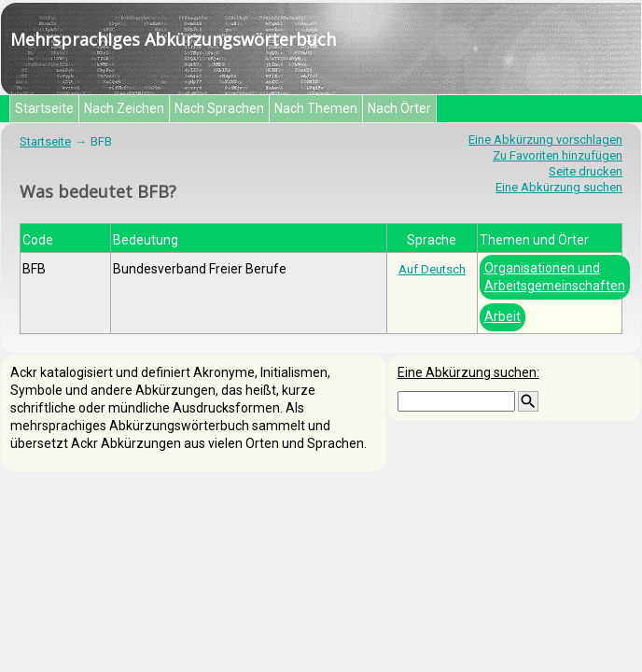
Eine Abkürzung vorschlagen (545, 140)
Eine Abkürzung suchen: (468, 372)
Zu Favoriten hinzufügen (558, 155)
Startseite (44, 108)
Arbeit (502, 316)
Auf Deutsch (432, 269)
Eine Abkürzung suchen (559, 187)
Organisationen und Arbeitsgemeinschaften (555, 277)
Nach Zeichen (124, 108)
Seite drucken (586, 171)
